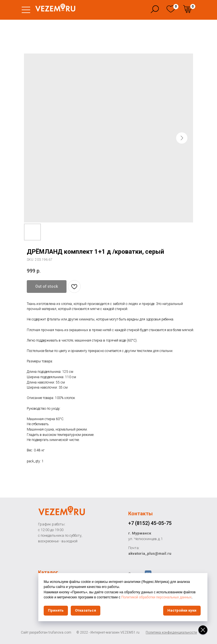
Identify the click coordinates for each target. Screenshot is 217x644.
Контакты (140, 513)
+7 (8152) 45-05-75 (150, 523)
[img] (171, 9)
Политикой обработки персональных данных (156, 597)
